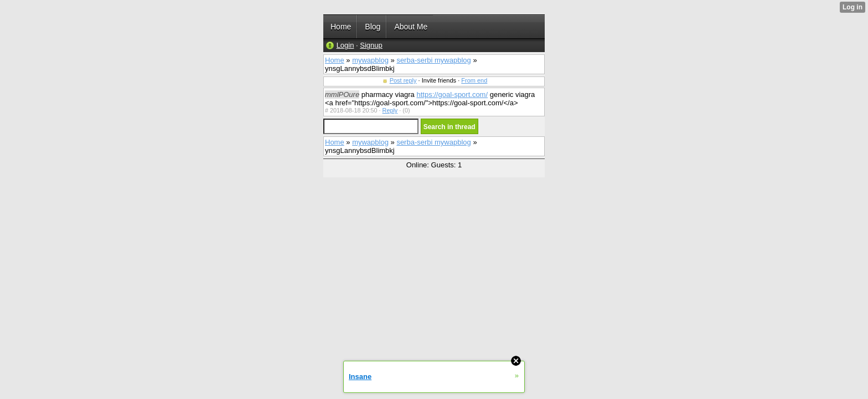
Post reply (403, 80)
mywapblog (370, 60)
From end (474, 80)
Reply (390, 110)
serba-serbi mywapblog (433, 60)
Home (335, 60)
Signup (371, 45)
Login (345, 45)
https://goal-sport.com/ (452, 94)
